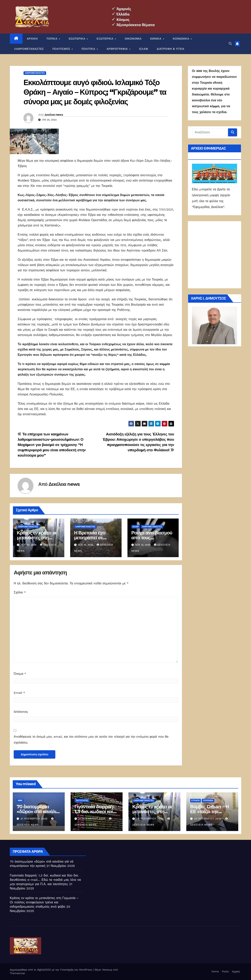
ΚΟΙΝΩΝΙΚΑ (181, 39)
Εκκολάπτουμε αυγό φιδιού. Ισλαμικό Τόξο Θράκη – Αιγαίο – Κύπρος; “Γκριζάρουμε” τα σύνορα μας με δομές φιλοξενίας (95, 92)
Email (19, 693)
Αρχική (236, 971)
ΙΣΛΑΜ (144, 49)
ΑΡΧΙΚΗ (32, 39)
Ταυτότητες (82, 801)
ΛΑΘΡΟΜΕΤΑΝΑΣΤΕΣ (29, 49)
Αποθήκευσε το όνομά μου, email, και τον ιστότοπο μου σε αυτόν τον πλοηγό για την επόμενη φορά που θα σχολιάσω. (91, 740)
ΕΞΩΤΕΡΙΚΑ (105, 39)
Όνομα (20, 674)
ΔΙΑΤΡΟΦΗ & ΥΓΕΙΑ (171, 49)
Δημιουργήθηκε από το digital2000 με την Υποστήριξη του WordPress (51, 970)
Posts (225, 971)
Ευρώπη (196, 801)
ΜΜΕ (20, 801)
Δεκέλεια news (54, 115)
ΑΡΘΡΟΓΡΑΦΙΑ (118, 49)
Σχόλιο (20, 592)
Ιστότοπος (21, 712)
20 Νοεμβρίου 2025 (151, 819)
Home (215, 971)
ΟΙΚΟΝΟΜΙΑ (133, 39)
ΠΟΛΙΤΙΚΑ (89, 49)
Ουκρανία (208, 801)
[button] (230, 44)
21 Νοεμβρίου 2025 (35, 819)
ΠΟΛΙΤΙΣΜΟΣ (62, 49)
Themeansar (17, 973)
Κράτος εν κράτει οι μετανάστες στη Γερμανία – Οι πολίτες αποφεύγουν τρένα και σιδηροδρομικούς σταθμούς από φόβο (44, 902)
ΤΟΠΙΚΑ (52, 39)
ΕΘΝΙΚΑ (156, 39)
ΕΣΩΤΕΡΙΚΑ (77, 39)
